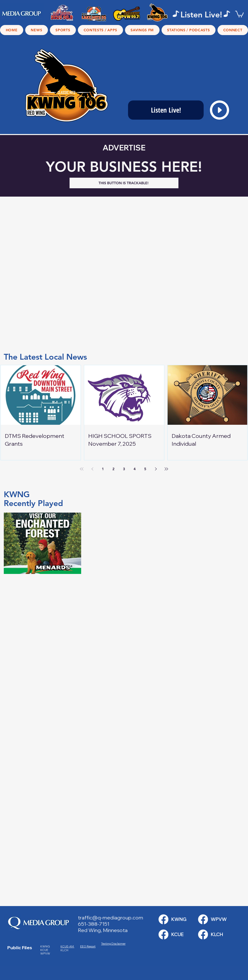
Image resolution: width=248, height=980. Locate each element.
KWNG (46, 946)
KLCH (65, 950)
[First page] (82, 469)
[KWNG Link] (163, 919)
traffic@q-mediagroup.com (111, 918)
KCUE (44, 950)
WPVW (45, 953)
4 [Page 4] (135, 469)
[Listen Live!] (166, 110)
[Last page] (166, 469)
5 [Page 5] (145, 469)
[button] (239, 14)
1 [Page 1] (103, 469)
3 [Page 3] (124, 469)
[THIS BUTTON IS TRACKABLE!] (124, 183)
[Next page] (156, 469)
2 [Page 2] (113, 469)
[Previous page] (92, 469)
